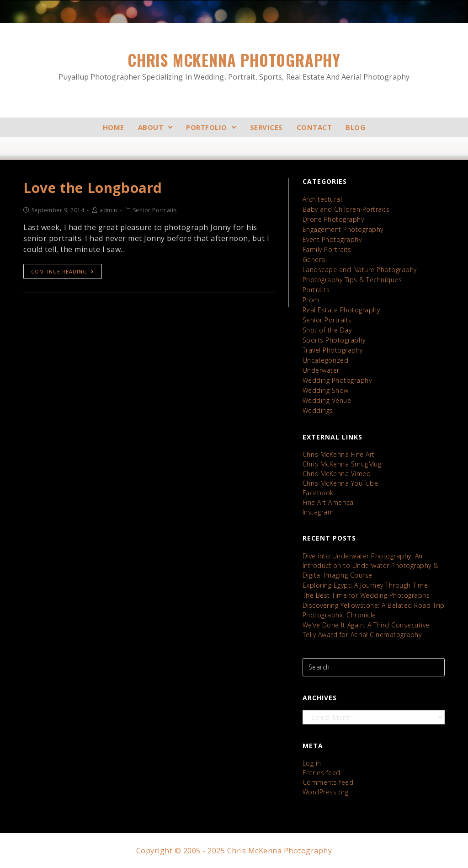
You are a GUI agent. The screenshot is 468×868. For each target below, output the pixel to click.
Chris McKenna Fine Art (339, 454)
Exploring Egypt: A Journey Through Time (365, 585)
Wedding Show (326, 390)
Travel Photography (333, 350)
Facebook (318, 493)
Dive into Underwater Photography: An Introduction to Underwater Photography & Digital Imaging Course (370, 565)
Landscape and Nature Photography (360, 270)
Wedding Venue (327, 400)
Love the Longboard (93, 188)
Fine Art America (328, 502)
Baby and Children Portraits (346, 209)
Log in (312, 763)
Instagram (318, 512)
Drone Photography (333, 219)
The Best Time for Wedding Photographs (366, 595)
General (315, 260)
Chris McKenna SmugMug (342, 464)
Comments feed (328, 782)
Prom (311, 300)
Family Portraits (327, 249)
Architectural (322, 199)
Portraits (316, 290)
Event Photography (332, 239)
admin (109, 210)
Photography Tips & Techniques (352, 280)
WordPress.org (326, 792)
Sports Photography (334, 340)
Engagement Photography (343, 229)
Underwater (321, 370)
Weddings (318, 410)
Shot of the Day (327, 330)
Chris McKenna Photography (234, 66)
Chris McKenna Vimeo (337, 474)
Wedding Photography (337, 380)
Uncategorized (326, 360)
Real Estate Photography (341, 310)
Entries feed (322, 773)
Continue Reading (63, 271)
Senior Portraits (327, 320)
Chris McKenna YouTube (340, 483)
